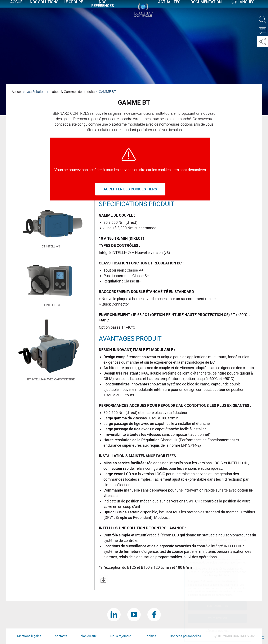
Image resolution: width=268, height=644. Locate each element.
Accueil (18, 7)
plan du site (89, 636)
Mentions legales (29, 636)
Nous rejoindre (121, 636)
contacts (61, 636)
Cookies (150, 636)
